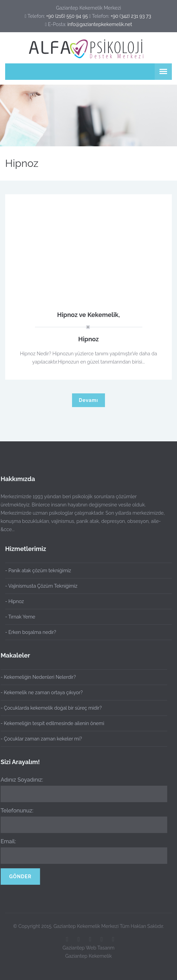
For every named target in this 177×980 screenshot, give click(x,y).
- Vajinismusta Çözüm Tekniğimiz (41, 586)
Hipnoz (88, 339)
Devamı (88, 400)
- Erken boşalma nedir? (31, 632)
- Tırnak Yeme (20, 617)
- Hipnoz (15, 601)
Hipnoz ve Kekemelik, (88, 315)
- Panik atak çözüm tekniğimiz (38, 571)
